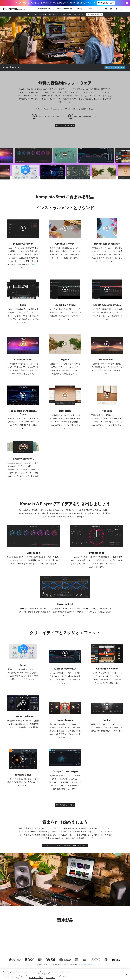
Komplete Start (12, 67)
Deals (90, 8)
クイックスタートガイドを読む (75, 845)
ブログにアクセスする (52, 845)
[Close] (127, 974)
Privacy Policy (50, 978)
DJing (80, 8)
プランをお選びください (106, 3)
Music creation (44, 8)
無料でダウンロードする (115, 67)
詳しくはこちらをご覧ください (86, 964)
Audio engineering (64, 8)
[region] (65, 974)
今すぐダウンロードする (94, 14)
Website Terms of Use (36, 978)
